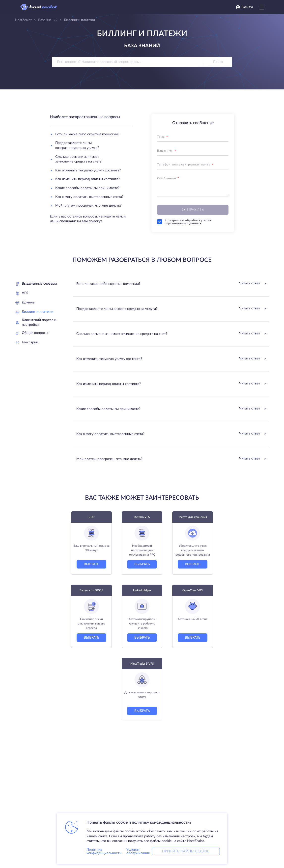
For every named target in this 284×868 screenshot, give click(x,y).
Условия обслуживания (138, 851)
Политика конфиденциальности (104, 851)
